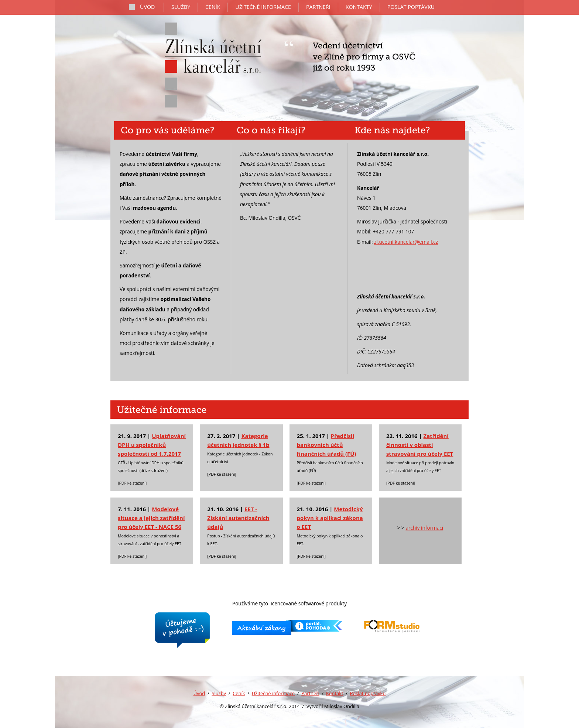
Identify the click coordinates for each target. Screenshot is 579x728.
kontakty (359, 7)
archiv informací (424, 528)
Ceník (239, 693)
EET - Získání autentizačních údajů (238, 518)
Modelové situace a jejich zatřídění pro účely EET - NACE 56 (151, 518)
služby (181, 7)
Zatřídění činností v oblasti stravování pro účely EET (420, 445)
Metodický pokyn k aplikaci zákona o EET (330, 518)
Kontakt (335, 693)
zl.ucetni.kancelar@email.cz (406, 242)
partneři (318, 7)
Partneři (310, 693)
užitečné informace (263, 7)
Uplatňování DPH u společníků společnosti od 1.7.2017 (152, 445)
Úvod (199, 693)
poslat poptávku (411, 7)
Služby (219, 693)
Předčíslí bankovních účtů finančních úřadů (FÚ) (327, 445)
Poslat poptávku (368, 693)
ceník (213, 7)
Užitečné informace (273, 693)
